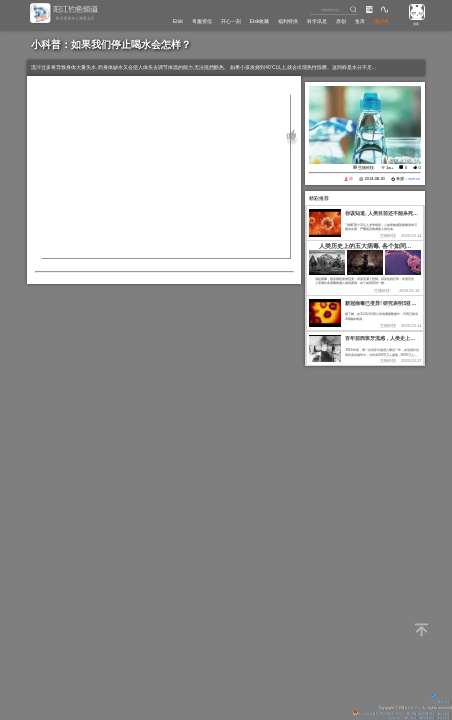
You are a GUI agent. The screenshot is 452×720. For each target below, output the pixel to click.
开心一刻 (209, 21)
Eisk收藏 (241, 21)
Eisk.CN (413, 708)
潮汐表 (380, 21)
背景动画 (438, 702)
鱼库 (356, 21)
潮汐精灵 (400, 718)
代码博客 (442, 718)
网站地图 (442, 714)
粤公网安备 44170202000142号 (366, 714)
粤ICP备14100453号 (414, 714)
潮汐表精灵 (421, 718)
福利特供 (274, 21)
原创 (334, 21)
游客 (415, 24)
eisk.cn (414, 178)
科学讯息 (307, 21)
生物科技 (366, 167)
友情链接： (379, 718)
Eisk (149, 21)
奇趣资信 (175, 21)
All (424, 708)
